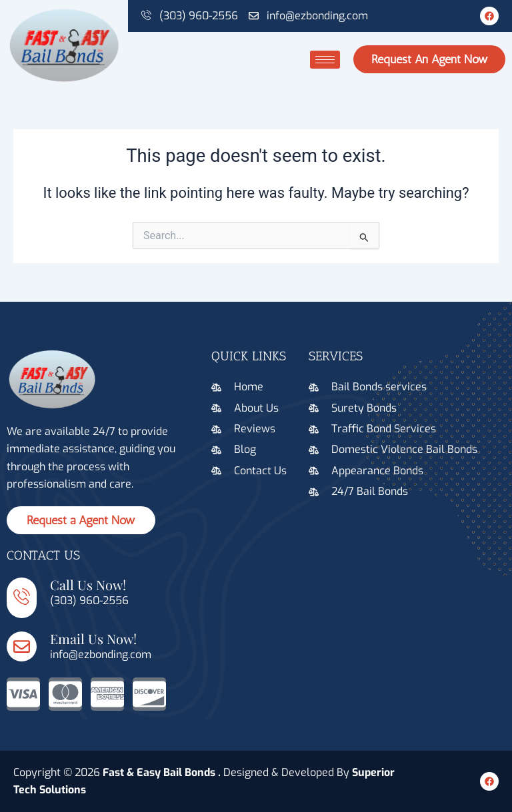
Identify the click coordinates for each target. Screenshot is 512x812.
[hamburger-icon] (325, 60)
